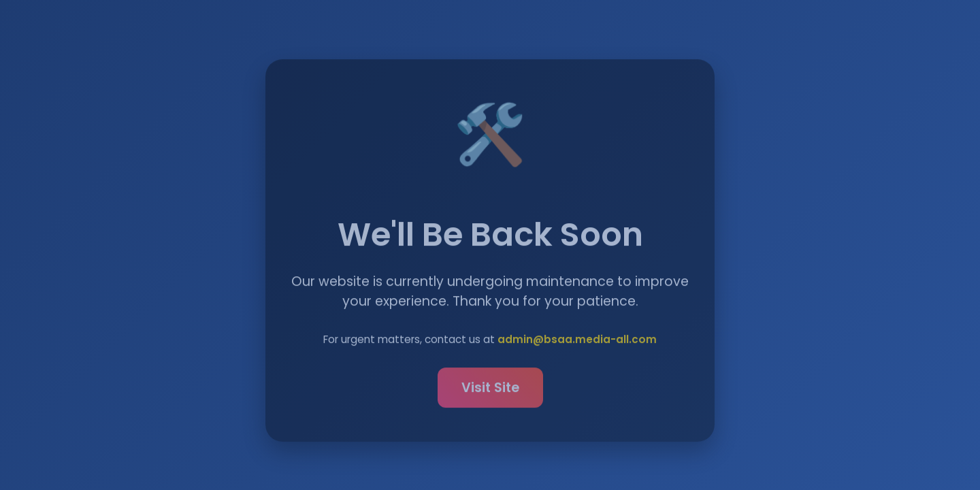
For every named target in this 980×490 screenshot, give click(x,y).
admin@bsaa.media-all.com (577, 341)
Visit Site (490, 389)
